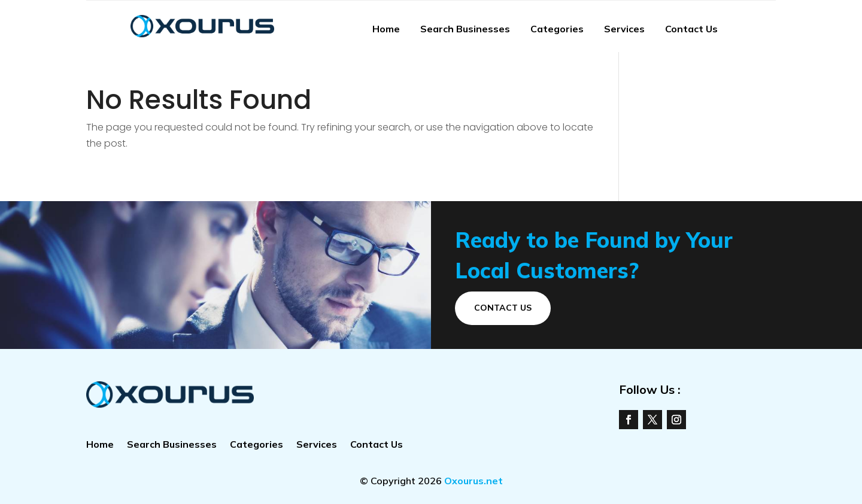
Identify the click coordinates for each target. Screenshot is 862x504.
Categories (557, 29)
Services (624, 29)
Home (386, 29)
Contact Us (691, 29)
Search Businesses (465, 29)
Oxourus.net (474, 481)
